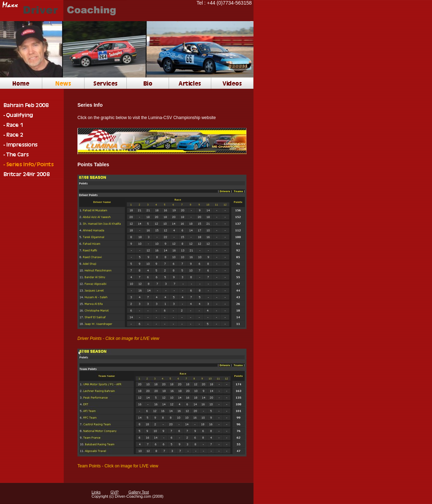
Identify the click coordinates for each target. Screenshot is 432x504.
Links (96, 492)
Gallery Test (139, 492)
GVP (115, 492)
